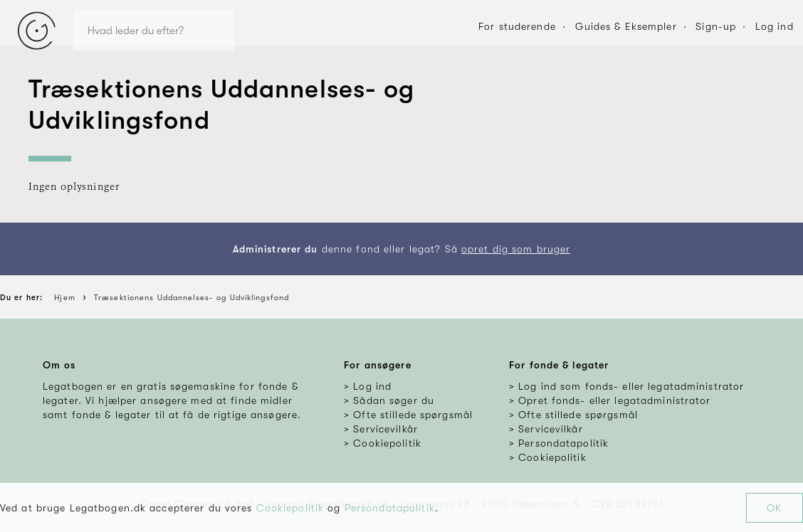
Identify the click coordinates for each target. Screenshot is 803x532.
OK (774, 508)
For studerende (517, 26)
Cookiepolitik (290, 508)
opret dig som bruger (516, 249)
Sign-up (716, 26)
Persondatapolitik (390, 508)
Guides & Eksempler (626, 26)
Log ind (775, 26)
